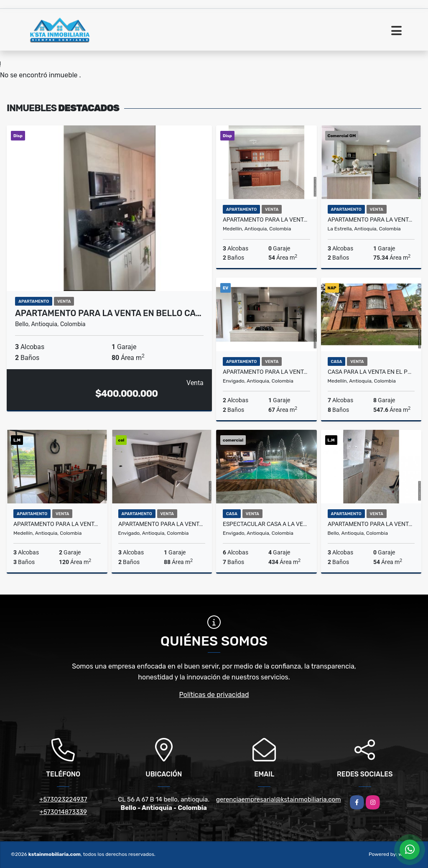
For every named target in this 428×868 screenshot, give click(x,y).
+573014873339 (63, 812)
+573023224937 (63, 799)
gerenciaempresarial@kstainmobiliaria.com (279, 799)
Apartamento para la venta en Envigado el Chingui (266, 372)
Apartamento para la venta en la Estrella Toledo (371, 220)
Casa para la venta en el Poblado (371, 372)
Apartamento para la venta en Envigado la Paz (162, 524)
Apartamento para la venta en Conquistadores (57, 524)
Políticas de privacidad (214, 695)
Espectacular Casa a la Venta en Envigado (266, 524)
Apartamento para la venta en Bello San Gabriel (371, 524)
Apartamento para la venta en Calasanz (266, 220)
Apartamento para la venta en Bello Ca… (108, 313)
